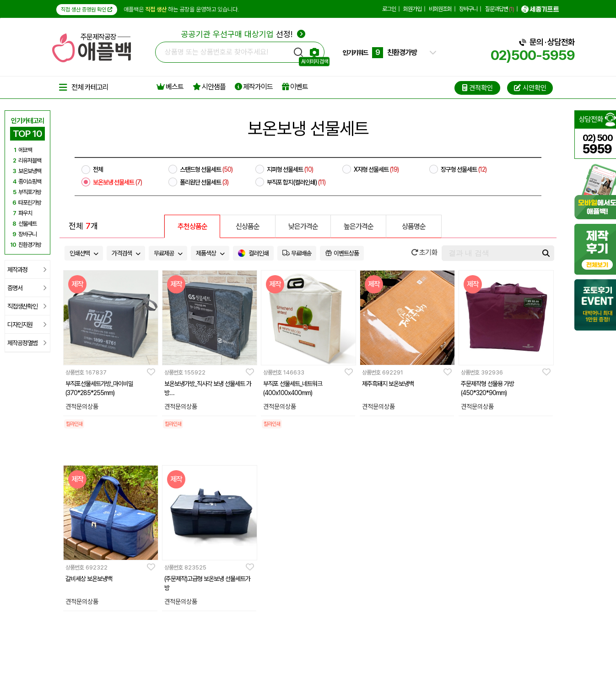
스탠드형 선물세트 (206, 169)
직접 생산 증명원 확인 (87, 10)
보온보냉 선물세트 (117, 182)
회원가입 (412, 9)
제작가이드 (254, 87)
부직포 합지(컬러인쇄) (296, 182)
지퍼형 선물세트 (290, 169)
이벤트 (295, 87)
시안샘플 (209, 87)
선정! (243, 34)
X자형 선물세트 (376, 169)
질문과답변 (500, 9)
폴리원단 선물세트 (204, 182)
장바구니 (468, 9)
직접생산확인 (27, 306)
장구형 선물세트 (464, 169)
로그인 (389, 9)
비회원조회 (440, 9)
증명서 (27, 288)
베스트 (170, 87)
